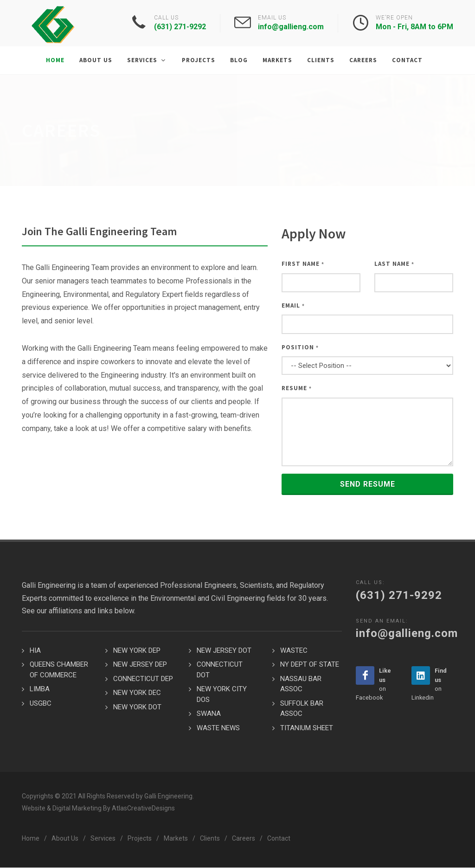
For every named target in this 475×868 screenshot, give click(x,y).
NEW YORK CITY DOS (222, 695)
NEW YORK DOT (137, 707)
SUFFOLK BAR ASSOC (302, 709)
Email (293, 306)
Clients (210, 839)
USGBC (41, 704)
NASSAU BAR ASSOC (301, 685)
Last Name (394, 264)
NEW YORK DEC (137, 693)
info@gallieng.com (291, 27)
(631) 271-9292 (180, 27)
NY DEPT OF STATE (310, 665)
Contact (279, 839)
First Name (303, 264)
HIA (35, 651)
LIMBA (40, 689)
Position (300, 348)
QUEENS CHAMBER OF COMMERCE (59, 670)
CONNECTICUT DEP (143, 679)
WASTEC (294, 651)
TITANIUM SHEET (307, 728)
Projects (140, 839)
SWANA (209, 714)
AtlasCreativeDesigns (143, 809)
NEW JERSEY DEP (140, 665)
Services (103, 839)
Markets (176, 839)
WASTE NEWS (218, 728)
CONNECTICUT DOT (220, 670)
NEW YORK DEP (137, 651)
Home (31, 839)
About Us (65, 839)
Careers (244, 839)
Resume (297, 389)
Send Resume (368, 485)
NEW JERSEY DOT (224, 651)
